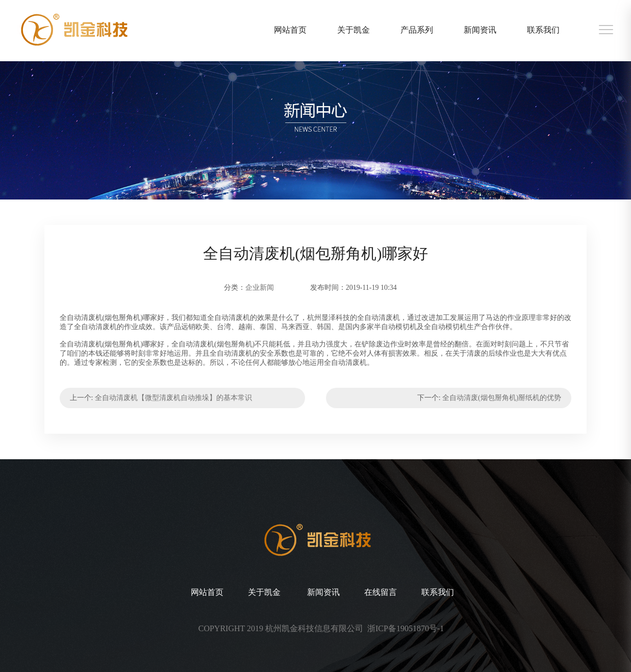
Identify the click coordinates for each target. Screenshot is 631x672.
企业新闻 (260, 288)
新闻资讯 (480, 30)
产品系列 (417, 30)
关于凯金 (354, 30)
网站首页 (290, 30)
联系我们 (543, 30)
